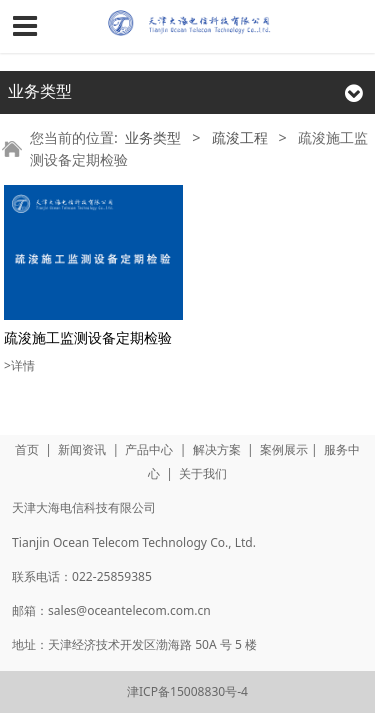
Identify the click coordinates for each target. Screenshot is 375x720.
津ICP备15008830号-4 (187, 691)
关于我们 (203, 473)
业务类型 (153, 137)
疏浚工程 (240, 137)
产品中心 (149, 449)
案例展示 (284, 449)
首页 (27, 449)
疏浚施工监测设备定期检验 (88, 337)
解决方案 (217, 449)
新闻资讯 (82, 449)
